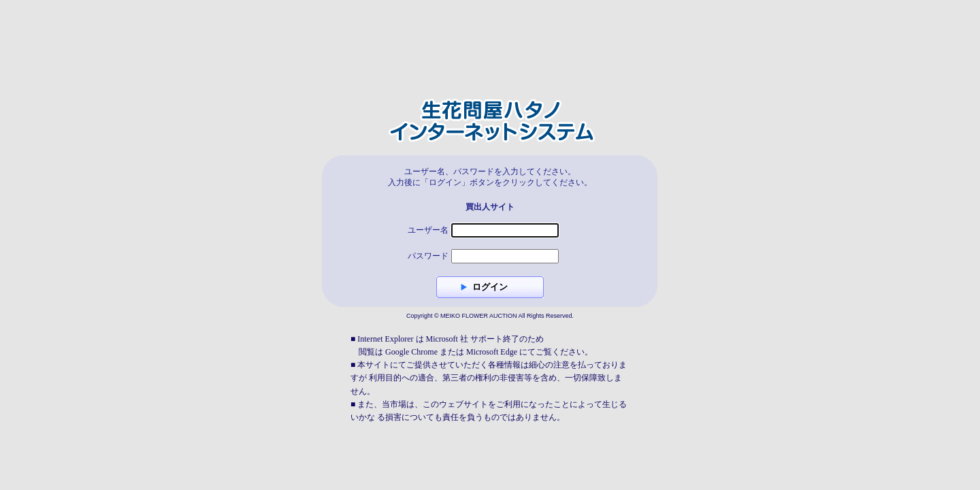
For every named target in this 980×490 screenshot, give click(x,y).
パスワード (428, 256)
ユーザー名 (428, 230)
